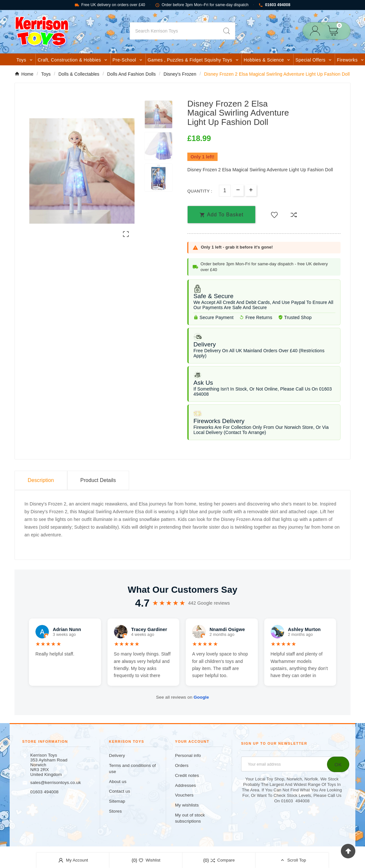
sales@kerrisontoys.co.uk (56, 783)
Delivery (117, 755)
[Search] (174, 31)
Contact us (120, 791)
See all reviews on (182, 697)
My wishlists (187, 805)
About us (118, 782)
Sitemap (117, 801)
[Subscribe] (338, 764)
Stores (116, 811)
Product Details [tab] (98, 480)
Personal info (188, 755)
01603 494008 (274, 5)
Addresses (186, 785)
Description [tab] (41, 480)
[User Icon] (317, 31)
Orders (182, 765)
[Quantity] (225, 191)
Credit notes (187, 775)
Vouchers (184, 795)
